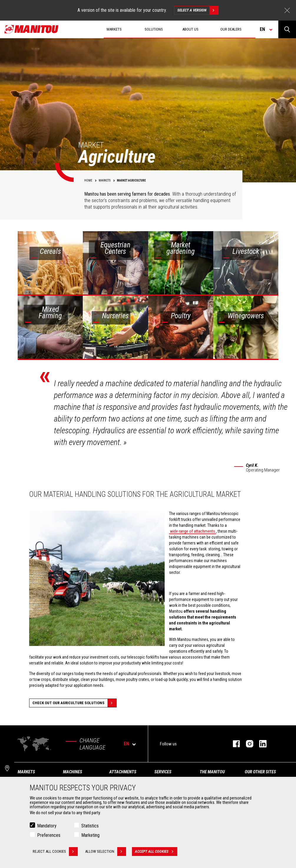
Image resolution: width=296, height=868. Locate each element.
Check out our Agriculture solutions (74, 703)
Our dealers (231, 29)
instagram (247, 744)
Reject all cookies (55, 852)
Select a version (198, 10)
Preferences (49, 835)
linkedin (260, 744)
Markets (26, 772)
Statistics (90, 826)
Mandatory (47, 826)
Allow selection (106, 852)
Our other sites (260, 772)
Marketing (90, 835)
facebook (233, 744)
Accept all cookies (156, 852)
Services (163, 772)
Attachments (123, 772)
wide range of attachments (192, 531)
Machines (73, 772)
